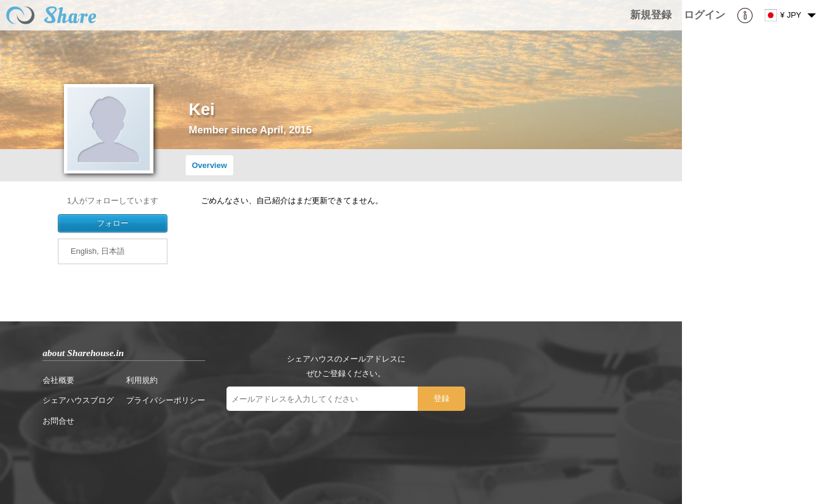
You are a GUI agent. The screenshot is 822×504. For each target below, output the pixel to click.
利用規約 (142, 380)
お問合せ (58, 421)
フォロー (113, 223)
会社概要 (58, 380)
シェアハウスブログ (78, 400)
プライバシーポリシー (166, 400)
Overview (209, 165)
